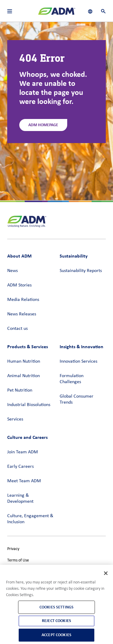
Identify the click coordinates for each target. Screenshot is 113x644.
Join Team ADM (23, 452)
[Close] (106, 573)
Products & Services (28, 347)
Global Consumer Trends (77, 399)
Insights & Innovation (82, 347)
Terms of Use (18, 560)
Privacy (13, 549)
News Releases (22, 314)
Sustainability (74, 256)
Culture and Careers (27, 437)
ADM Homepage (43, 125)
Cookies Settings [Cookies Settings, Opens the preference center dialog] (56, 607)
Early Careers (20, 467)
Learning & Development (20, 499)
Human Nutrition (24, 361)
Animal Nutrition (24, 376)
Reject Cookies (56, 621)
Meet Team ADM (24, 481)
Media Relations (23, 300)
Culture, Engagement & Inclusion (30, 519)
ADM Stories (19, 285)
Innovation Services (78, 361)
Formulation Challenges (72, 379)
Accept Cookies (56, 635)
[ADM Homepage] (57, 14)
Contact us (17, 329)
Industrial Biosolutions (29, 405)
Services (15, 419)
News (13, 271)
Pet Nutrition (20, 390)
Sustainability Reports (81, 271)
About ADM (19, 256)
